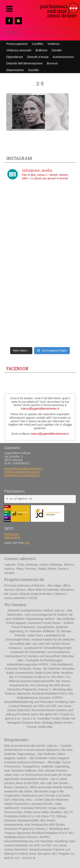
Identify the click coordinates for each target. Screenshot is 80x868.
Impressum (11, 534)
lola (27, 543)
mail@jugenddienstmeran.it (22, 472)
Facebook (17, 368)
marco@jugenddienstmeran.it (40, 409)
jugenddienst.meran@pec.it (22, 475)
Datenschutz (12, 537)
